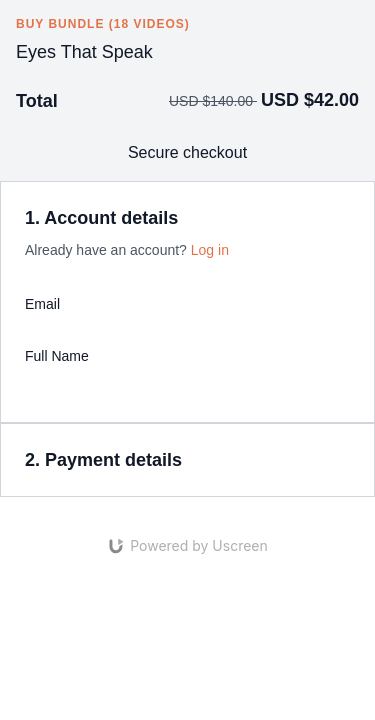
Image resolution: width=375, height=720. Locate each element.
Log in (210, 250)
